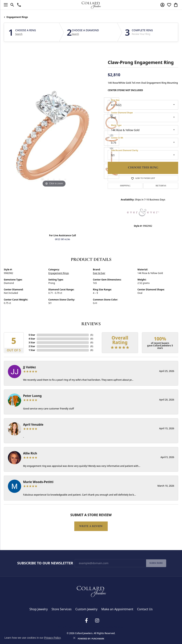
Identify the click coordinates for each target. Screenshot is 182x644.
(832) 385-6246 (63, 239)
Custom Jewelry (87, 609)
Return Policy (64, 627)
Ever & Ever (99, 273)
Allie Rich (30, 453)
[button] (12, 5)
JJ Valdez (30, 367)
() (92, 335)
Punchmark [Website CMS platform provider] (98, 639)
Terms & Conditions (93, 627)
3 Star (32, 342)
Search (19, 34)
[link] (19, 5)
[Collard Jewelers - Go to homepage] (91, 591)
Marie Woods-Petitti (38, 482)
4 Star (32, 339)
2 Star (32, 346)
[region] (54, 138)
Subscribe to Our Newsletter (45, 563)
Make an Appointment (117, 609)
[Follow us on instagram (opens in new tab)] (97, 621)
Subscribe (156, 563)
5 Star (32, 335)
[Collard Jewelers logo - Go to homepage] (91, 5)
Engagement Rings (17, 17)
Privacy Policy (77, 627)
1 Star (32, 350)
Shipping (125, 186)
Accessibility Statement (113, 627)
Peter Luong (32, 396)
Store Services (62, 609)
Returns (161, 186)
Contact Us (145, 609)
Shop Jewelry (39, 609)
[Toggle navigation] (5, 5)
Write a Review (91, 526)
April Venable (33, 425)
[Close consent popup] (74, 638)
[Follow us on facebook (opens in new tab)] (87, 621)
